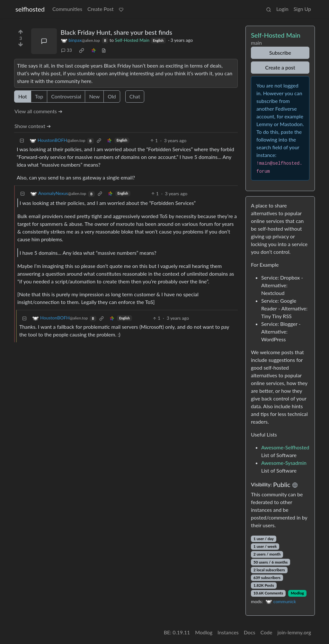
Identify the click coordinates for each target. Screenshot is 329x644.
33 (67, 50)
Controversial (66, 96)
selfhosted (30, 9)
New (94, 96)
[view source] (104, 50)
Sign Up (302, 9)
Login (282, 9)
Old (112, 96)
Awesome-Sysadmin (284, 463)
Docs (250, 632)
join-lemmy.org (294, 632)
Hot (23, 96)
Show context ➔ (33, 126)
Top (39, 96)
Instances (228, 632)
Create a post (280, 67)
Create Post (101, 9)
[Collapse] (22, 140)
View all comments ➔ (38, 111)
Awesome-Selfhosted (285, 447)
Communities (67, 9)
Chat (135, 96)
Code (267, 632)
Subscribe (280, 53)
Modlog (297, 593)
